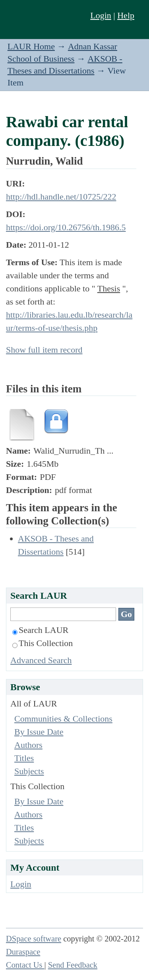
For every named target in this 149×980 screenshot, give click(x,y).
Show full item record (44, 350)
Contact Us (25, 965)
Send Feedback (73, 965)
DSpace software (34, 939)
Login (101, 15)
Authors (28, 745)
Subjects (29, 771)
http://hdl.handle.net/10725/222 (61, 197)
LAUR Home (31, 46)
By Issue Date (39, 732)
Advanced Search (41, 660)
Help (126, 15)
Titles (24, 758)
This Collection (43, 643)
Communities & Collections (63, 719)
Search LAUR (40, 630)
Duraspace (23, 952)
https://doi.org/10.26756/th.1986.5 (66, 227)
